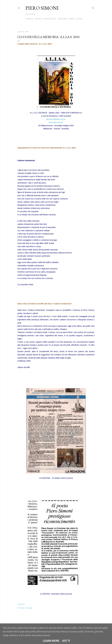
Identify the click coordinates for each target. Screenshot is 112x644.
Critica (39, 19)
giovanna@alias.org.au (56, 119)
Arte (72, 19)
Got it (66, 641)
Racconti (63, 19)
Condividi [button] (21, 604)
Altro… (80, 19)
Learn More (51, 641)
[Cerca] (93, 7)
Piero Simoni (42, 8)
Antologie (50, 19)
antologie (29, 608)
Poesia (29, 19)
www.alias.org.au (56, 122)
